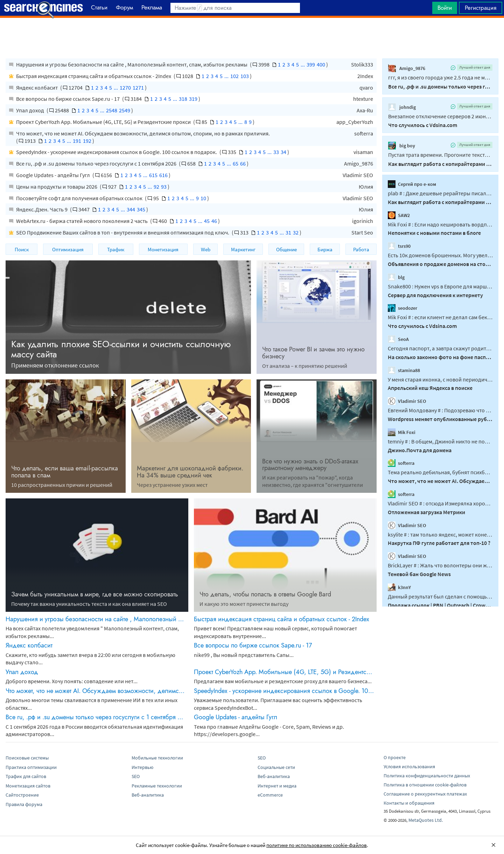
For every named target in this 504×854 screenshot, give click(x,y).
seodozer (402, 308)
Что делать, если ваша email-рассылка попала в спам (65, 472)
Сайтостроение (22, 795)
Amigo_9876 (359, 163)
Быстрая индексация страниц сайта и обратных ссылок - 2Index (94, 76)
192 (87, 141)
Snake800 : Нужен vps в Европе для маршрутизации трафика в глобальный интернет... (440, 286)
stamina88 (404, 370)
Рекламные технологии (157, 786)
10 (203, 198)
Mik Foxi (402, 432)
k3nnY (399, 587)
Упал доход (31, 110)
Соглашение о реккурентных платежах (425, 794)
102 (234, 76)
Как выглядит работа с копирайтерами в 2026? (440, 164)
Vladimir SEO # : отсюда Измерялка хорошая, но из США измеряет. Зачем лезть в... (440, 503)
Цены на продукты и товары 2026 (57, 187)
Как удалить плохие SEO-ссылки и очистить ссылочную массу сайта (121, 349)
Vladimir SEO (358, 175)
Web (206, 249)
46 (214, 221)
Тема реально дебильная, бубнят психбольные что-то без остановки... (440, 472)
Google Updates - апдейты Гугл (54, 175)
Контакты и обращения (409, 803)
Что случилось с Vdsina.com (423, 125)
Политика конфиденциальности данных (427, 776)
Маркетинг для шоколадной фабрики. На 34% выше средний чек (190, 472)
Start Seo (362, 232)
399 (311, 64)
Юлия (366, 187)
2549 (125, 110)
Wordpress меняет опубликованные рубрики (440, 419)
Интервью (142, 767)
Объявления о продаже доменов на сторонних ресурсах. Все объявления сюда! (440, 264)
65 (236, 163)
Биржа (325, 249)
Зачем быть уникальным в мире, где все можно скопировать (95, 594)
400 (321, 64)
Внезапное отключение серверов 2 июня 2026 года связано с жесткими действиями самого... (440, 116)
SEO (136, 776)
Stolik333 (362, 64)
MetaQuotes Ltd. (426, 820)
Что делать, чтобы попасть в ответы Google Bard (265, 594)
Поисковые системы (27, 758)
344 (131, 209)
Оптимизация (68, 249)
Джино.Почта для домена (420, 450)
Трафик (116, 249)
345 (141, 209)
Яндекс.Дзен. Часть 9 (42, 209)
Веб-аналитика (148, 795)
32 (296, 232)
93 (164, 187)
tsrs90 (399, 246)
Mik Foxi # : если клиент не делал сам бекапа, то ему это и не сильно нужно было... (440, 317)
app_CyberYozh (355, 122)
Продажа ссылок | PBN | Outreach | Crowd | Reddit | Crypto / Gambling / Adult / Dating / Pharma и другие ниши (440, 605)
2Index (365, 76)
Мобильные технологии (157, 758)
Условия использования (409, 766)
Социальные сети (276, 767)
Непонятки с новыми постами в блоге (434, 233)
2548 (112, 110)
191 (77, 141)
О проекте (395, 757)
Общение (286, 249)
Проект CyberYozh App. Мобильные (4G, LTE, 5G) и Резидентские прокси (104, 122)
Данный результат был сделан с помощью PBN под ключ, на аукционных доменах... (440, 596)
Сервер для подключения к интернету (435, 295)
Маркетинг (243, 249)
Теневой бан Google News (419, 574)
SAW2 (399, 215)
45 (207, 221)
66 (243, 163)
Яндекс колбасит (37, 87)
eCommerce (270, 795)
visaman (363, 152)
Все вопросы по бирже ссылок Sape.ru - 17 (68, 99)
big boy (402, 146)
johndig (402, 107)
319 (193, 99)
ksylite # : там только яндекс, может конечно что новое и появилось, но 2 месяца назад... (440, 534)
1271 (138, 87)
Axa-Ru (365, 110)
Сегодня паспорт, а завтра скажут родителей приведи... (440, 348)
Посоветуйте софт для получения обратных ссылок (80, 198)
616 (163, 175)
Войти (445, 8)
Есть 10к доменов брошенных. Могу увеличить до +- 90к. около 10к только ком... (440, 255)
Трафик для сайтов (26, 776)
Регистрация (481, 8)
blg (396, 277)
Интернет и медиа (277, 786)
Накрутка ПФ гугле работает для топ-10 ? (439, 543)
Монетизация (163, 249)
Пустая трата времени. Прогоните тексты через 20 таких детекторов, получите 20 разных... (440, 155)
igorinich (363, 221)
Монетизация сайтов (28, 786)
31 (288, 232)
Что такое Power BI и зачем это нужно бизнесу (313, 353)
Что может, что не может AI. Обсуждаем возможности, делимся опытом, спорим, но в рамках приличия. (143, 133)
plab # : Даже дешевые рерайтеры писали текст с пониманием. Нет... (440, 193)
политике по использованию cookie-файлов (317, 845)
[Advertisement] (252, 35)
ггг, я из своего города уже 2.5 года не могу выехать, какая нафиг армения (440, 77)
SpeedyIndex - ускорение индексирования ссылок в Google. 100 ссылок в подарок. (117, 152)
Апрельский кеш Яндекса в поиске (430, 388)
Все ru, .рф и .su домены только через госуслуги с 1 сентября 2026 (97, 163)
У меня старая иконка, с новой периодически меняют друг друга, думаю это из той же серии (440, 379)
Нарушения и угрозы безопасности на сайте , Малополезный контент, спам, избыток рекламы (132, 64)
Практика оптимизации (31, 767)
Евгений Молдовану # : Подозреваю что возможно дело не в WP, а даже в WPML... (440, 410)
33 (276, 152)
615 (153, 175)
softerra (364, 133)
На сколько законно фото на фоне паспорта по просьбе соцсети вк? (440, 357)
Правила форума (24, 804)
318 (183, 99)
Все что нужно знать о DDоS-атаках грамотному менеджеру (310, 465)
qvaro (366, 87)
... (303, 64)
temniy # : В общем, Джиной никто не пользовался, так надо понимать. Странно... (440, 441)
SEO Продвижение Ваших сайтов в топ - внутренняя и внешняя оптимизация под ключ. (123, 232)
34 (283, 152)
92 (156, 187)
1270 (125, 87)
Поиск (22, 249)
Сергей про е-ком (412, 184)
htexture (363, 99)
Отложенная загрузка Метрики (426, 512)
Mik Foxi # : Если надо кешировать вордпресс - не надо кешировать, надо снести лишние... (440, 224)
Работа (361, 249)
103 (245, 76)
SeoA (398, 339)
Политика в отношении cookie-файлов (425, 785)
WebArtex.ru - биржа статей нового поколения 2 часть (82, 221)
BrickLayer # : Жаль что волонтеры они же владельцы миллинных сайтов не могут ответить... (440, 565)
